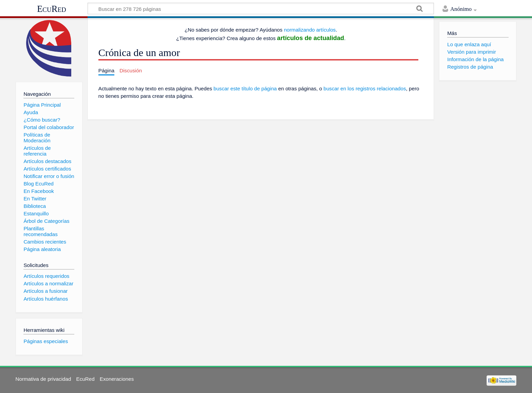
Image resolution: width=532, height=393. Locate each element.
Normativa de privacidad (43, 379)
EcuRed (52, 9)
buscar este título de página (245, 88)
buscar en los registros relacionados (365, 88)
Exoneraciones (117, 379)
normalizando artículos (310, 30)
